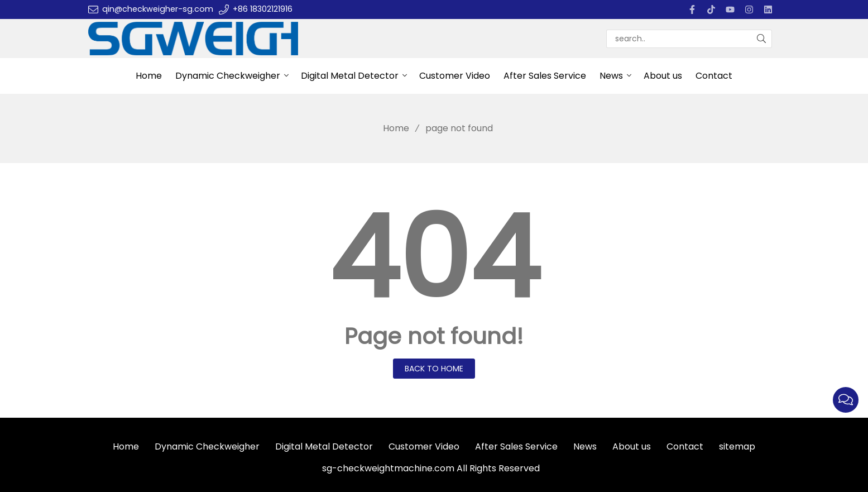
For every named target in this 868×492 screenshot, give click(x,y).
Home (149, 76)
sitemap (737, 446)
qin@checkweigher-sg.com (158, 9)
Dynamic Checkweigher (228, 76)
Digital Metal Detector (350, 76)
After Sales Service (545, 76)
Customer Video (455, 76)
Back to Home (434, 369)
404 (434, 258)
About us (663, 76)
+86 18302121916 (263, 9)
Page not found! (434, 336)
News (611, 76)
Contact (714, 76)
